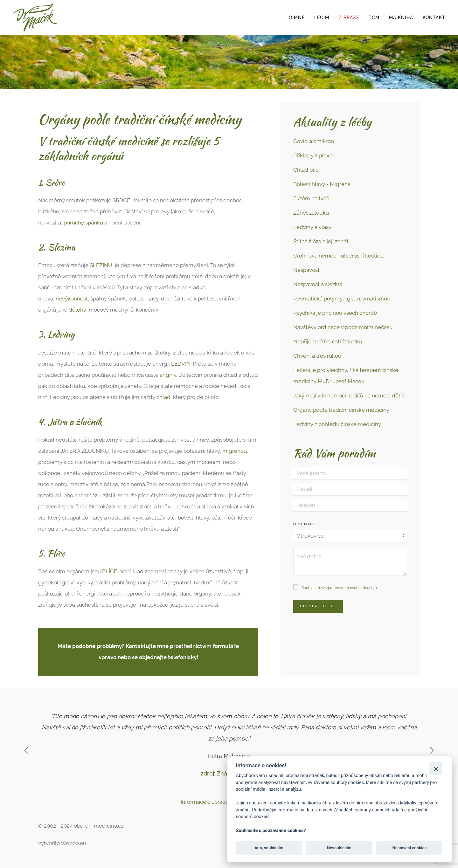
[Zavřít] (436, 769)
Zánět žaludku (311, 213)
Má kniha (401, 17)
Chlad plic (306, 170)
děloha (77, 310)
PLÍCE (110, 571)
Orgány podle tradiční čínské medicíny (341, 410)
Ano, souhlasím (269, 848)
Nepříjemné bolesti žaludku (328, 341)
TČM (374, 17)
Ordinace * (306, 524)
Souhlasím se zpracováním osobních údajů (339, 588)
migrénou (235, 451)
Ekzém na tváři (311, 198)
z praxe (349, 17)
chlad (163, 397)
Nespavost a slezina (318, 284)
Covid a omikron (314, 141)
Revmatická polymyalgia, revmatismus (341, 299)
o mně (297, 17)
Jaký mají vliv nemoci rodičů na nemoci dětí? (349, 396)
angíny (168, 375)
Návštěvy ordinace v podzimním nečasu (343, 327)
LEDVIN (181, 364)
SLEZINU (101, 265)
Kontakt (434, 17)
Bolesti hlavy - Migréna (322, 184)
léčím (322, 17)
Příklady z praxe (313, 155)
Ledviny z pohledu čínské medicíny (337, 424)
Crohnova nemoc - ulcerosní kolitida (338, 256)
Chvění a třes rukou (317, 356)
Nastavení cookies (409, 848)
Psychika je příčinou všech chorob (335, 313)
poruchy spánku (83, 223)
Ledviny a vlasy (312, 227)
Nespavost (306, 270)
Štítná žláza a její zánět (321, 241)
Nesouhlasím (339, 848)
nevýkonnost (72, 299)
